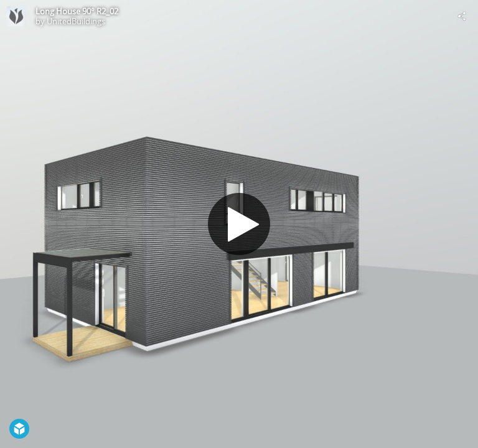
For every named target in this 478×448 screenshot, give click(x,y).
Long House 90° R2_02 (77, 11)
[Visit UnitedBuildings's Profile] (16, 16)
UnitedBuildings (76, 21)
